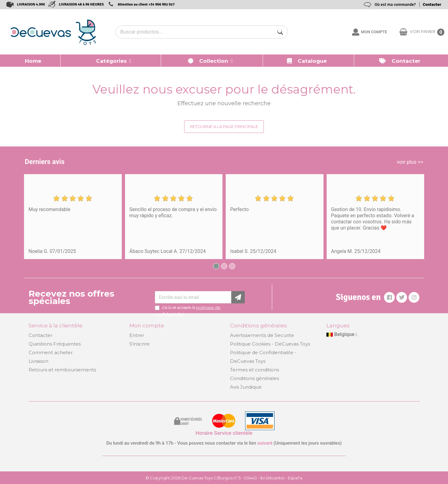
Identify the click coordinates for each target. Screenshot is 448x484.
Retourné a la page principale (224, 126)
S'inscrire (139, 344)
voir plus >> (410, 162)
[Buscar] (280, 32)
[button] (111, 61)
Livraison (38, 361)
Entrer (137, 335)
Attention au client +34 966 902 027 (146, 4)
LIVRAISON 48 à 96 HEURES (81, 4)
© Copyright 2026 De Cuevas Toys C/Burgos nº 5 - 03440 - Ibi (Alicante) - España (224, 478)
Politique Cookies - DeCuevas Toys (270, 344)
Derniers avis (45, 162)
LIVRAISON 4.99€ (31, 4)
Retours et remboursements (62, 370)
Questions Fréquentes (55, 344)
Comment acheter (51, 352)
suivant (265, 443)
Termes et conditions (254, 370)
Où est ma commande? (395, 4)
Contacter (432, 4)
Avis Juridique (246, 387)
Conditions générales (254, 378)
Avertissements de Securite (262, 335)
